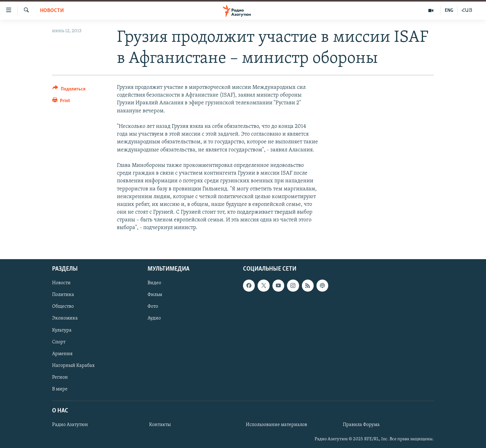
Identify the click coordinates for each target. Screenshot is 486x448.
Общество (63, 307)
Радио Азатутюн (70, 425)
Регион (60, 377)
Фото (153, 307)
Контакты (160, 425)
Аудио (154, 318)
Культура (62, 330)
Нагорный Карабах (73, 365)
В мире (60, 389)
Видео (154, 283)
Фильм (155, 295)
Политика (63, 295)
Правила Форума (361, 425)
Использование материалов (276, 425)
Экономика (65, 318)
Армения (62, 354)
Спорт (59, 342)
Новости (52, 11)
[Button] (69, 90)
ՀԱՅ (467, 11)
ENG (449, 11)
